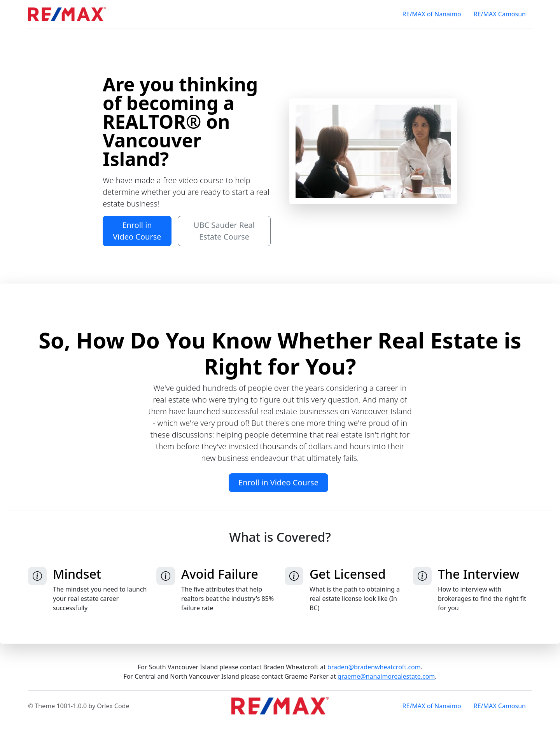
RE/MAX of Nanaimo (432, 14)
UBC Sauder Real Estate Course (224, 231)
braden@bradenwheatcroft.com (374, 667)
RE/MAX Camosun (500, 14)
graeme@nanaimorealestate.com (386, 676)
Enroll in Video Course (137, 231)
